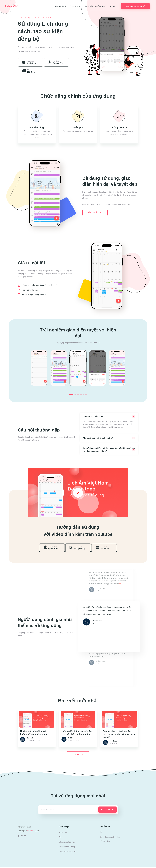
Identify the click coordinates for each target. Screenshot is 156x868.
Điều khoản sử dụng (67, 848)
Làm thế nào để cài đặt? (94, 416)
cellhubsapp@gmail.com (111, 838)
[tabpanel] (78, 368)
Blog (113, 6)
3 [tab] (78, 395)
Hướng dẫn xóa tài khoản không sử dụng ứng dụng (34, 732)
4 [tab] (81, 395)
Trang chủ (61, 6)
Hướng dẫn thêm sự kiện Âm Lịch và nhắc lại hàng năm (77, 732)
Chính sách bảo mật (67, 843)
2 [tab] (75, 395)
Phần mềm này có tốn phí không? (99, 438)
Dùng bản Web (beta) (136, 6)
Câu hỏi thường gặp (96, 6)
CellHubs (31, 832)
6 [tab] (86, 395)
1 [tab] (71, 395)
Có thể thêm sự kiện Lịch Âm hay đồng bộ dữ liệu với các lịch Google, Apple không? (108, 450)
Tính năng (76, 6)
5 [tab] (83, 395)
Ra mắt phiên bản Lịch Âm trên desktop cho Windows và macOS (119, 734)
